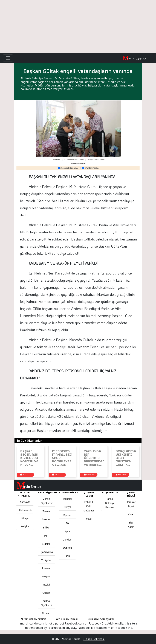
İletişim (25, 527)
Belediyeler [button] (46, 492)
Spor (67, 531)
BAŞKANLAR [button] (110, 492)
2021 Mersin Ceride (33, 619)
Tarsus (46, 511)
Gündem (67, 540)
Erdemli (46, 544)
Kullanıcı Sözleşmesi (101, 619)
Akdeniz (46, 613)
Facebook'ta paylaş (68, 168)
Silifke (46, 528)
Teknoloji (67, 499)
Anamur (46, 519)
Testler (89, 519)
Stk (67, 523)
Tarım (67, 556)
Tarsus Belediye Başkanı (110, 503)
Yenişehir (46, 560)
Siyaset (67, 515)
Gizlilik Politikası (67, 619)
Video (131, 514)
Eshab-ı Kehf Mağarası (89, 506)
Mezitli (46, 585)
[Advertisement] (78, 27)
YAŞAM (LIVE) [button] (89, 494)
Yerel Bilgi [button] (131, 494)
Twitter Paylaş (90, 168)
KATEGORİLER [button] (67, 492)
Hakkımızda (26, 510)
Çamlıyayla (47, 552)
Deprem (67, 548)
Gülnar (46, 593)
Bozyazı (46, 576)
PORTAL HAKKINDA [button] (25, 494)
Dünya (67, 507)
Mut (46, 536)
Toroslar (46, 568)
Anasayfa (25, 502)
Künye (25, 518)
